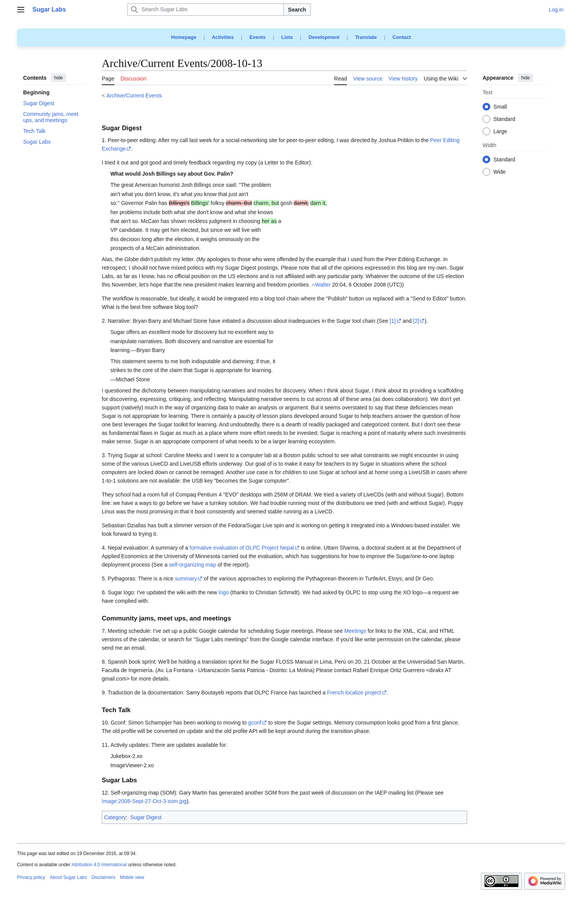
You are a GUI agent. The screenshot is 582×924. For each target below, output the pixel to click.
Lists (287, 37)
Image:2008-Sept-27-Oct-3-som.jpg (144, 801)
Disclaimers (103, 877)
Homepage (184, 37)
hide (59, 78)
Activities (223, 37)
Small (500, 107)
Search (297, 10)
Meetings (355, 631)
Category (115, 817)
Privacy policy (31, 877)
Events (257, 37)
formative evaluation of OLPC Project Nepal (242, 548)
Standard (504, 119)
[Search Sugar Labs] (205, 10)
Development (324, 37)
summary (186, 579)
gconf (255, 723)
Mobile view (132, 877)
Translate (366, 37)
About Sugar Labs (68, 877)
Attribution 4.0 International (99, 865)
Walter (323, 285)
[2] (416, 321)
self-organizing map (192, 565)
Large (500, 132)
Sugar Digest (146, 817)
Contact (402, 37)
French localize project (354, 693)
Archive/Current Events (134, 96)
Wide (500, 172)
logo (224, 592)
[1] (393, 321)
